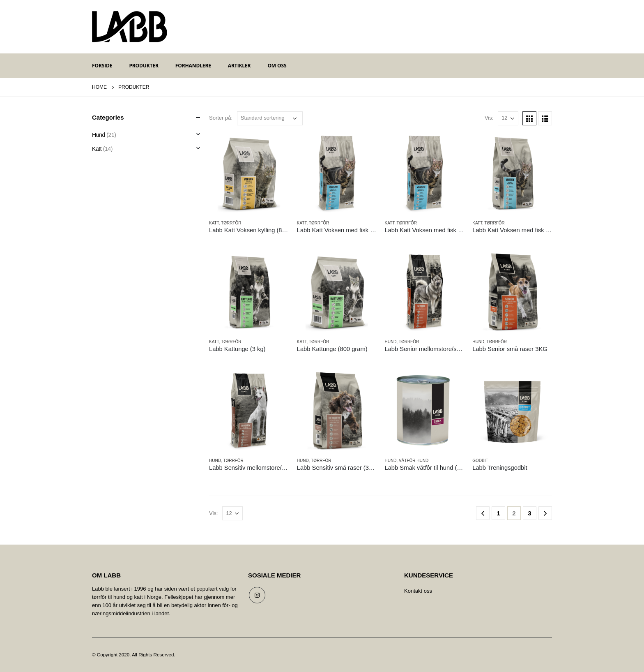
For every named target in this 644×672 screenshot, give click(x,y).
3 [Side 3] (529, 513)
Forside (102, 66)
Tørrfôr (231, 223)
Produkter (144, 66)
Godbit (480, 461)
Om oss (277, 66)
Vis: (489, 118)
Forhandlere (193, 66)
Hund (391, 342)
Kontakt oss (418, 591)
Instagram (257, 595)
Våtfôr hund (414, 461)
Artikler (239, 66)
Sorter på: (221, 118)
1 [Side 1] (498, 513)
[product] (249, 173)
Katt (214, 223)
